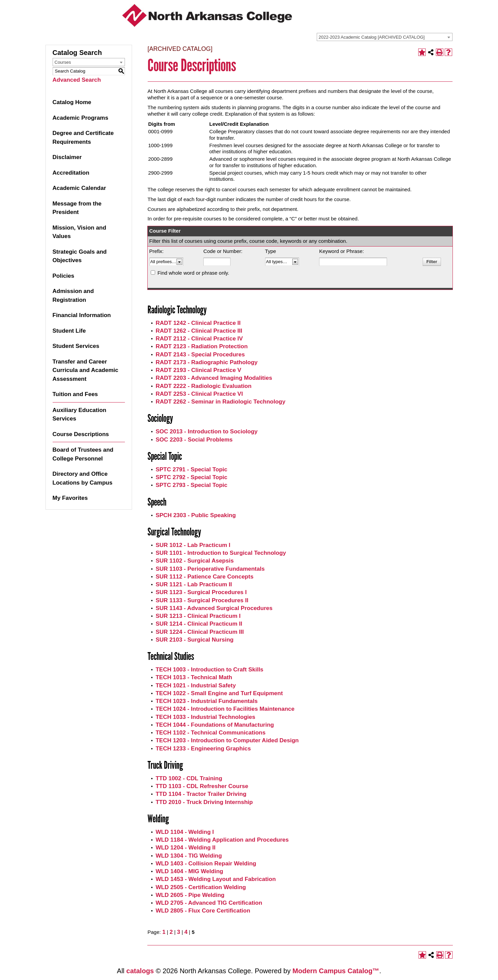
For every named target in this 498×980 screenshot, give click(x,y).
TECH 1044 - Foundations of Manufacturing (215, 725)
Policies (63, 276)
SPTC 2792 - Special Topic (191, 477)
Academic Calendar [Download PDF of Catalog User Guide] (79, 188)
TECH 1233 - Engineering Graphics (203, 749)
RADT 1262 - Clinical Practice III (199, 331)
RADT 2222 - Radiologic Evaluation (203, 386)
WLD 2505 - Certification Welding (201, 887)
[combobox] (385, 37)
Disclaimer (67, 157)
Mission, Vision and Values (79, 232)
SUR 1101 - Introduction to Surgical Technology (221, 553)
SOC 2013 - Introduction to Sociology (206, 432)
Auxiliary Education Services (80, 415)
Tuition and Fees (75, 394)
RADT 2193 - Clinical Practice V (198, 370)
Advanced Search (77, 80)
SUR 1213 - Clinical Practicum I (198, 616)
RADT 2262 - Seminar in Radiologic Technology (220, 402)
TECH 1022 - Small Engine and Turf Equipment (219, 693)
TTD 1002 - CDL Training (189, 778)
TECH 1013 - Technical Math (194, 677)
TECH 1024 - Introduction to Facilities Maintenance (225, 709)
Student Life (69, 331)
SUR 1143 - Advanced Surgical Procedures (214, 608)
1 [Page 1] (164, 932)
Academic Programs (80, 118)
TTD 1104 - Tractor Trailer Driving (201, 794)
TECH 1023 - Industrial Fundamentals (206, 701)
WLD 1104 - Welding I (185, 832)
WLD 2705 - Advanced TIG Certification (209, 903)
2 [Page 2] (171, 932)
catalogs (140, 971)
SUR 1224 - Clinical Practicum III (200, 632)
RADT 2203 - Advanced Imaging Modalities (214, 378)
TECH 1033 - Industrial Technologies (205, 717)
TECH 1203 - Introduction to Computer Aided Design (227, 740)
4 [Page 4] (186, 932)
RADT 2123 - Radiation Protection (201, 346)
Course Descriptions (81, 434)
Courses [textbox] (63, 62)
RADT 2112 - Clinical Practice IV (199, 339)
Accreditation (71, 173)
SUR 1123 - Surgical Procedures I (201, 592)
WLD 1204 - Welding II (185, 848)
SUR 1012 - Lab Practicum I (193, 545)
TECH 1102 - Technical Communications (210, 733)
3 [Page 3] (178, 932)
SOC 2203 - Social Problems (194, 440)
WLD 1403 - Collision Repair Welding (206, 864)
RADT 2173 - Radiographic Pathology (206, 362)
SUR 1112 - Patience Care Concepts (204, 577)
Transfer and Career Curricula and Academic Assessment (86, 370)
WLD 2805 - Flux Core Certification (203, 911)
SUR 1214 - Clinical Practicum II (199, 624)
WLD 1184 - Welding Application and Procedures (222, 840)
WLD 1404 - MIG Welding (189, 871)
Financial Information (82, 315)
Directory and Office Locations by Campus (83, 478)
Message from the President (77, 208)
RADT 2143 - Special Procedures (200, 355)
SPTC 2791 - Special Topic (191, 469)
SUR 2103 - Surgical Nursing (195, 640)
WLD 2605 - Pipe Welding (190, 895)
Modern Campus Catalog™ (336, 971)
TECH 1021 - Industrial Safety (196, 685)
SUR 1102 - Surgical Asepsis (195, 561)
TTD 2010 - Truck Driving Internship (204, 802)
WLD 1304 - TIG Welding (189, 856)
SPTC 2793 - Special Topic (191, 485)
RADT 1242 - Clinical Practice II (198, 323)
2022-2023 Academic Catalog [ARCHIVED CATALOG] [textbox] (372, 37)
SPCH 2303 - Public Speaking (196, 515)
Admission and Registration (73, 296)
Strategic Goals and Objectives (80, 256)
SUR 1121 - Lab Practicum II (194, 584)
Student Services (76, 346)
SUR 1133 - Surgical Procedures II (202, 600)
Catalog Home (72, 102)
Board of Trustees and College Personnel (83, 454)
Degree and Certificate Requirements (83, 138)
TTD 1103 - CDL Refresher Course (202, 786)
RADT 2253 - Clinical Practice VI (199, 394)
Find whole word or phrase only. (193, 273)
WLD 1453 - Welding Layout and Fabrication (216, 879)
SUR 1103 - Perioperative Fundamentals (210, 569)
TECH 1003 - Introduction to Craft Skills (209, 670)
